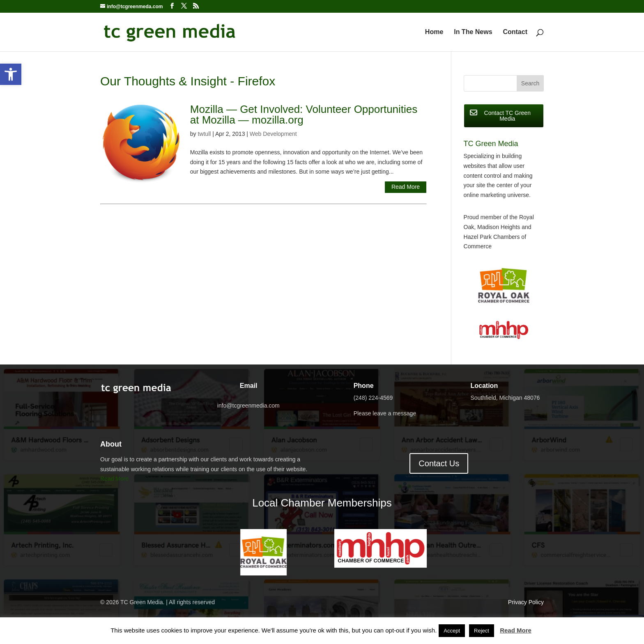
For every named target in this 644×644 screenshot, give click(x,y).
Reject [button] (482, 631)
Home (434, 32)
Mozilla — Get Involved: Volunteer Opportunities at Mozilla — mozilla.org (304, 115)
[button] (11, 74)
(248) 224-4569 (373, 398)
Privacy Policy (526, 602)
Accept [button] (452, 631)
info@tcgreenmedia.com (248, 406)
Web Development (273, 134)
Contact (515, 32)
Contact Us (439, 463)
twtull (204, 134)
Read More (406, 187)
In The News (473, 32)
